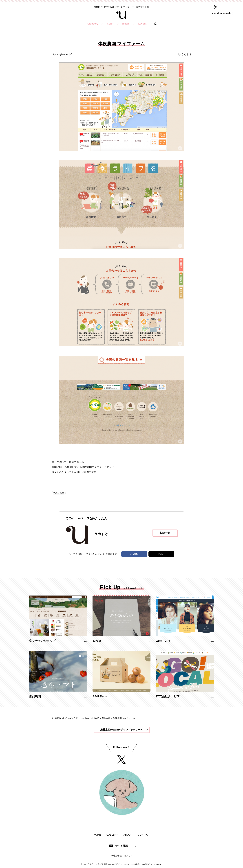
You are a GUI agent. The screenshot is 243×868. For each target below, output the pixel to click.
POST (161, 554)
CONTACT (144, 835)
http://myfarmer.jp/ (62, 54)
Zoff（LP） (164, 641)
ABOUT (128, 835)
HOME (97, 835)
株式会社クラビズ (168, 696)
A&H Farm (100, 696)
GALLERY (112, 835)
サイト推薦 (122, 846)
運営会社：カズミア (123, 856)
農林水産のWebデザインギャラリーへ (121, 730)
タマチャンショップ (42, 641)
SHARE (134, 554)
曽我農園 (35, 696)
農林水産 (59, 493)
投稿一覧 (165, 533)
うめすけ (186, 54)
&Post (97, 641)
